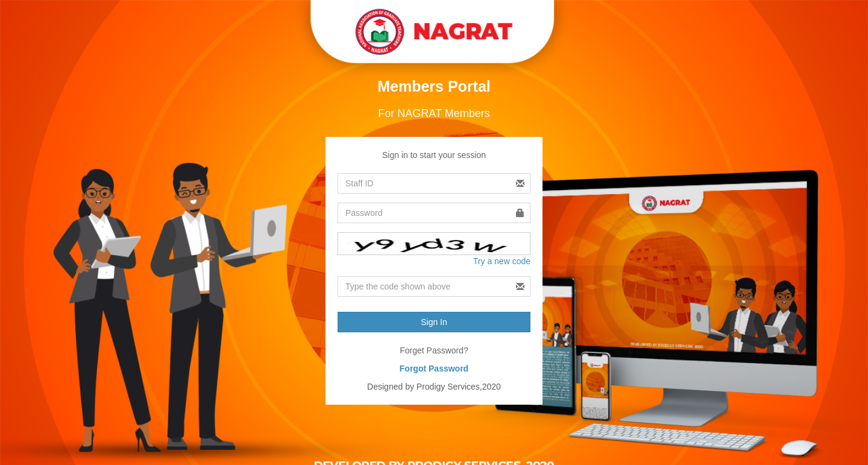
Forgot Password (434, 369)
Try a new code (502, 261)
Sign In (434, 322)
